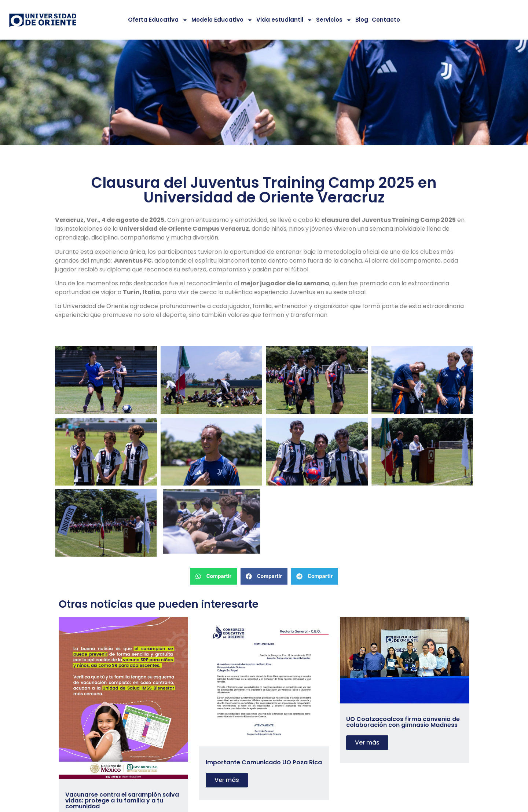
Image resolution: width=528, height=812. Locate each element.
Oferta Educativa (158, 20)
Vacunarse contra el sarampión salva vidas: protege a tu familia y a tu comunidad (122, 800)
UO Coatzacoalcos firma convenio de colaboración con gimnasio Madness (403, 722)
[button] (213, 576)
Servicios (334, 20)
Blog (362, 20)
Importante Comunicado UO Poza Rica (264, 762)
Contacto (386, 20)
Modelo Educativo (222, 20)
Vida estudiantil (284, 20)
